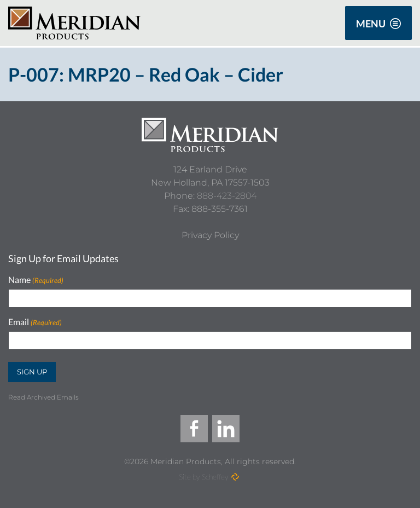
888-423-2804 (227, 196)
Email (35, 322)
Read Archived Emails (43, 397)
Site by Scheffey (204, 477)
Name (36, 280)
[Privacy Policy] (210, 235)
